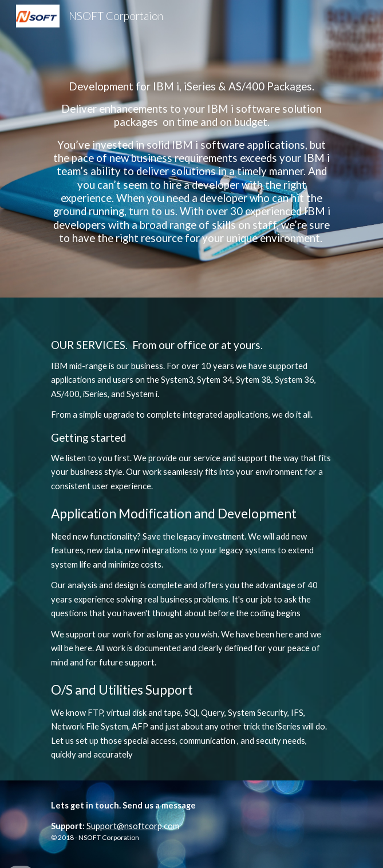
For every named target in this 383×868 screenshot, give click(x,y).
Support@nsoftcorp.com (133, 826)
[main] (191, 149)
